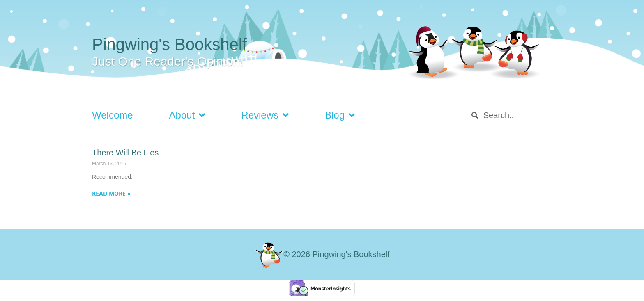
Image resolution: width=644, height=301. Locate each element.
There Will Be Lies (125, 153)
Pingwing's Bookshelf (169, 44)
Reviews (265, 115)
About (187, 115)
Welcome (113, 115)
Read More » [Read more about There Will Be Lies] (112, 193)
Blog (340, 115)
